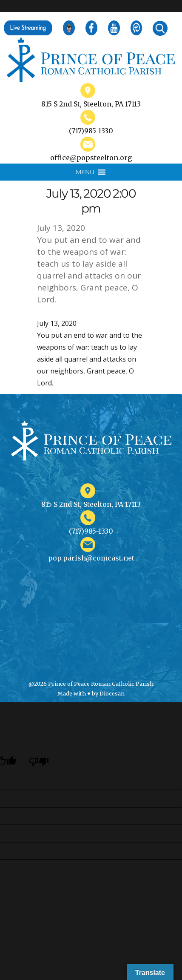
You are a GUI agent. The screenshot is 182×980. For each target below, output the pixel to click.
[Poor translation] (39, 761)
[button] (85, 172)
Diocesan (112, 693)
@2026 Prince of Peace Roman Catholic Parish (91, 684)
